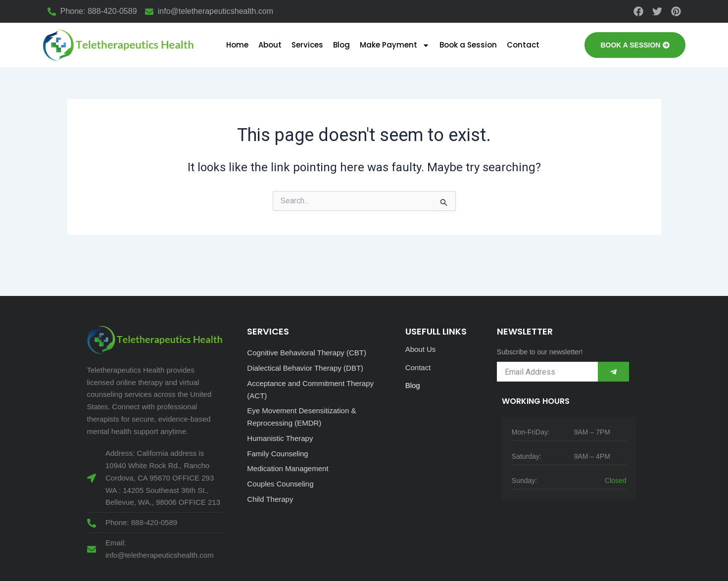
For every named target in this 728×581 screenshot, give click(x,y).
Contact (523, 45)
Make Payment (395, 45)
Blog (341, 45)
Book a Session (468, 45)
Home (237, 45)
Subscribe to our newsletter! (540, 352)
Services (307, 45)
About (270, 45)
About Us (421, 349)
